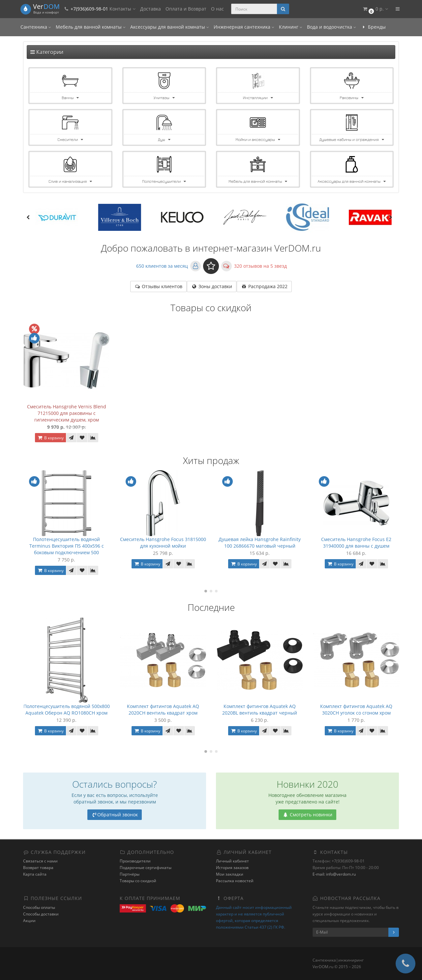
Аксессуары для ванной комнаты (170, 27)
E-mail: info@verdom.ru (334, 874)
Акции (29, 921)
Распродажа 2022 (264, 286)
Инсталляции (258, 98)
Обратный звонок (115, 815)
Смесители (70, 139)
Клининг (291, 27)
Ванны (70, 98)
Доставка (151, 9)
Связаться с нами (40, 861)
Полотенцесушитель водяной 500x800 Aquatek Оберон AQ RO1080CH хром (67, 709)
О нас (217, 9)
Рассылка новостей (235, 881)
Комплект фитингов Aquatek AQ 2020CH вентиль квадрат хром (163, 709)
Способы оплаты (39, 907)
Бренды (373, 27)
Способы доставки (41, 914)
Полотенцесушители (164, 181)
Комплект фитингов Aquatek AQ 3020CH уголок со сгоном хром (356, 709)
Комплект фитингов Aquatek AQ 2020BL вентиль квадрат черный (260, 709)
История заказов (232, 868)
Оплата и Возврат (186, 9)
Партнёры (130, 874)
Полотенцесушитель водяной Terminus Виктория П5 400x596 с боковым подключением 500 (67, 546)
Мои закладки (230, 874)
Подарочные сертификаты (146, 868)
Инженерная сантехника (244, 27)
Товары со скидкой (138, 881)
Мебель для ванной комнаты (91, 27)
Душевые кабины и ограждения (352, 139)
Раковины (352, 98)
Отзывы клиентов (158, 286)
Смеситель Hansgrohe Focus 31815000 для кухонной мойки (163, 543)
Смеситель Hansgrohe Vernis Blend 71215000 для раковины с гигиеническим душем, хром (67, 413)
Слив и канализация (70, 181)
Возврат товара (38, 868)
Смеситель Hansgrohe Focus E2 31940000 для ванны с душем (356, 543)
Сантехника (36, 27)
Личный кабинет (232, 861)
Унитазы (164, 98)
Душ (164, 139)
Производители (135, 861)
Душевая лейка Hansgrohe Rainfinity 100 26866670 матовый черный (260, 543)
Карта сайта (35, 874)
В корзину (50, 438)
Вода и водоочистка (332, 27)
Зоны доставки (212, 286)
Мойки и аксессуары (258, 139)
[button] (375, 9)
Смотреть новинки (307, 815)
